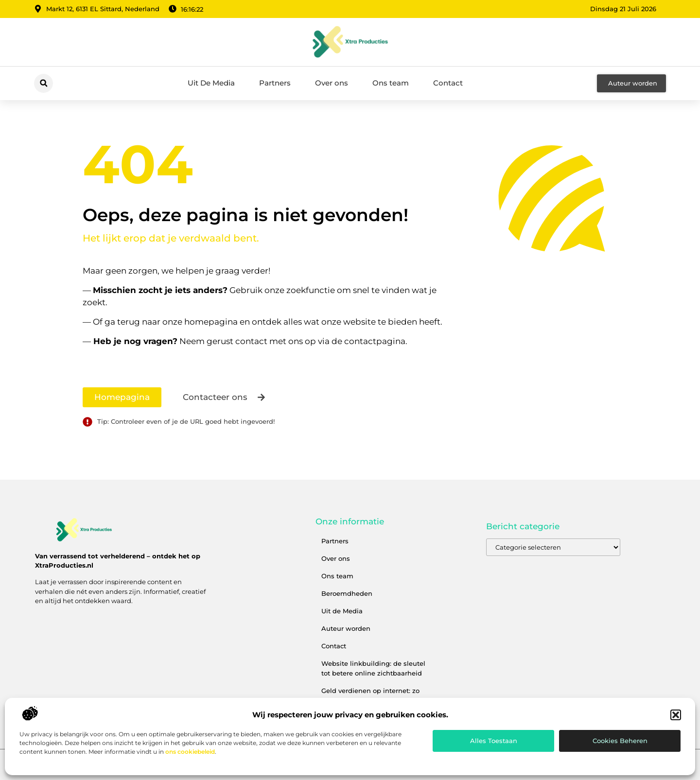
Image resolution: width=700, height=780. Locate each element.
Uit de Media (342, 611)
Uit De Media (211, 83)
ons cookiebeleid (190, 752)
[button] (676, 715)
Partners (275, 83)
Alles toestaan (494, 741)
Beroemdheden (347, 593)
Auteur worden (346, 628)
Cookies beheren (620, 741)
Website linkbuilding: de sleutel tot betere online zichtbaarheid (373, 668)
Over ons (332, 83)
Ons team (391, 83)
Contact (448, 83)
